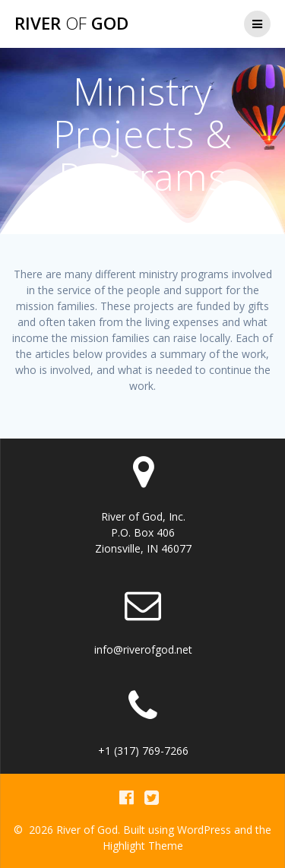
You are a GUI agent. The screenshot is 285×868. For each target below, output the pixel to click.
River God (71, 24)
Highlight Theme (143, 846)
